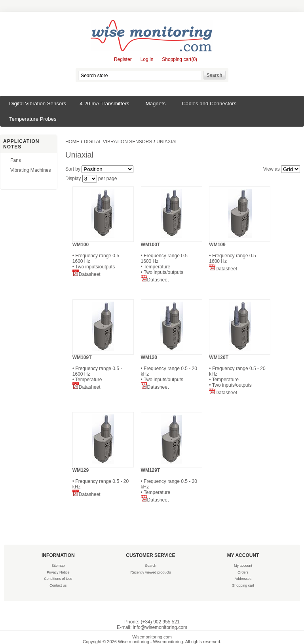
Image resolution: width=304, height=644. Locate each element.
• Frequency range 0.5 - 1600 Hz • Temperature (103, 369)
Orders (243, 572)
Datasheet (86, 274)
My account (243, 566)
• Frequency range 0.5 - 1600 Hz (240, 253)
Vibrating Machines (31, 170)
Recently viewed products (151, 572)
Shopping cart (243, 585)
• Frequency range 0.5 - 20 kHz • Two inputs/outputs (172, 369)
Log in (147, 59)
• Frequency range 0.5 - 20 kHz (103, 479)
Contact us (58, 585)
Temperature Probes (33, 119)
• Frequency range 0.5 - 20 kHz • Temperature (172, 481)
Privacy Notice (58, 572)
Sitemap (58, 566)
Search (151, 566)
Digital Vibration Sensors (38, 104)
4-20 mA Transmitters (104, 104)
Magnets (156, 104)
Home (72, 142)
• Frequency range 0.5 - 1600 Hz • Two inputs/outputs (103, 256)
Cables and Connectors (209, 104)
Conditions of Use (58, 579)
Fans (16, 160)
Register (123, 59)
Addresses (243, 579)
